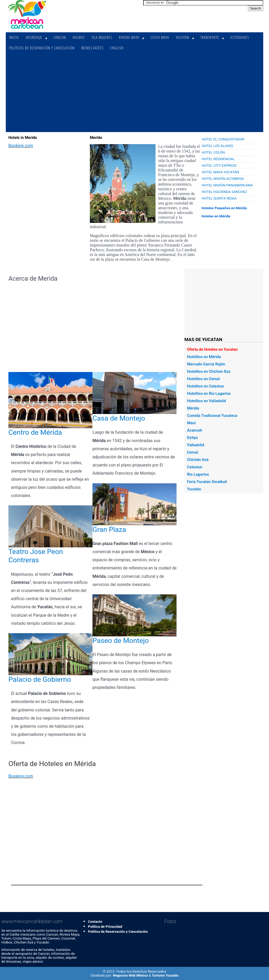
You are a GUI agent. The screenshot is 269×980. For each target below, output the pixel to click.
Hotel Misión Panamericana (227, 185)
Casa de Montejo (119, 418)
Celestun (195, 467)
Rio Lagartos (198, 474)
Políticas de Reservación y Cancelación (42, 48)
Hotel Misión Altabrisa (223, 179)
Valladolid (196, 445)
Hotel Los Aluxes (218, 146)
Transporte (210, 37)
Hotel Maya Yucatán (220, 172)
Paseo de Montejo (121, 641)
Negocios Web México (131, 975)
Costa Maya (160, 37)
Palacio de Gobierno (40, 679)
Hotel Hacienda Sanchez (224, 192)
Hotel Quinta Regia (219, 198)
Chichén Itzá (198, 460)
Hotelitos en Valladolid (206, 401)
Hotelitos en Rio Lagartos (209, 394)
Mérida (193, 408)
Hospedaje (34, 37)
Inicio (14, 37)
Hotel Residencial (218, 159)
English (117, 48)
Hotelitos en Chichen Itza (209, 371)
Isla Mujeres (102, 37)
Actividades (240, 37)
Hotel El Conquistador (223, 139)
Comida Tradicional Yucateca (212, 416)
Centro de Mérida (35, 432)
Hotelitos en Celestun (206, 386)
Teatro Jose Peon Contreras (36, 556)
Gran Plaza (109, 530)
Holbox (79, 37)
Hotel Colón (213, 152)
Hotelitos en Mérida (204, 357)
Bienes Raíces (92, 48)
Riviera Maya (129, 37)
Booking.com (21, 146)
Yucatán (183, 37)
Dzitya (192, 438)
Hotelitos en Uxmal (203, 379)
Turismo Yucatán (165, 975)
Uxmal (192, 452)
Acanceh (195, 430)
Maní (191, 423)
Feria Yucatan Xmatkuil (207, 482)
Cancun (60, 37)
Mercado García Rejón (206, 364)
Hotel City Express (219, 166)
